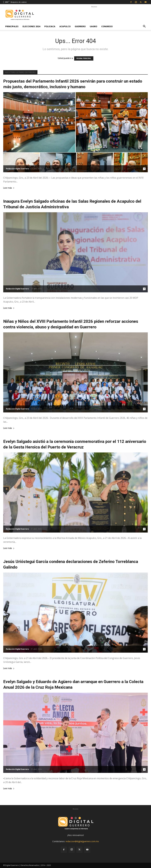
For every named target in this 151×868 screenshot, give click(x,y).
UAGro (93, 26)
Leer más (9, 188)
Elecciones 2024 (31, 26)
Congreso (107, 26)
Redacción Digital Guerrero (17, 169)
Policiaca (50, 26)
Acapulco (65, 26)
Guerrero (80, 26)
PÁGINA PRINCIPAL (84, 58)
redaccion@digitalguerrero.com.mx (82, 841)
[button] (144, 27)
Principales (12, 26)
